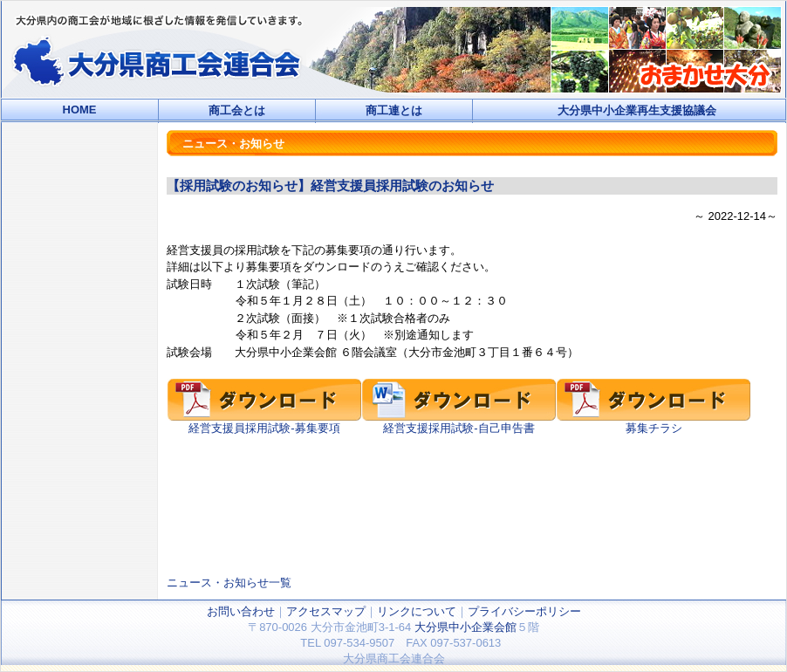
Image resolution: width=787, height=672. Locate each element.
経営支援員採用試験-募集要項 (264, 422)
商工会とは (237, 110)
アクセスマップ (326, 611)
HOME (80, 110)
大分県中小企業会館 (465, 627)
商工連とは (394, 110)
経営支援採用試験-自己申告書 (459, 422)
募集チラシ (654, 422)
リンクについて (417, 611)
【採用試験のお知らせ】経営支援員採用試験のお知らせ (330, 185)
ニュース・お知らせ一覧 (229, 583)
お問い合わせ (241, 611)
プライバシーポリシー (524, 611)
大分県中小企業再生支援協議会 (637, 110)
